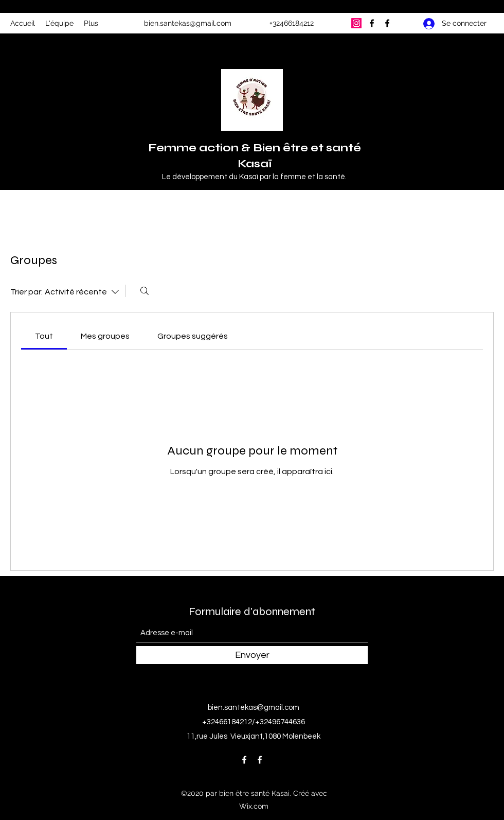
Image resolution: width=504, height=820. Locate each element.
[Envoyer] (252, 655)
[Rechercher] (145, 291)
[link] (44, 336)
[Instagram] (356, 23)
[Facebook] (372, 23)
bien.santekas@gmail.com (188, 23)
